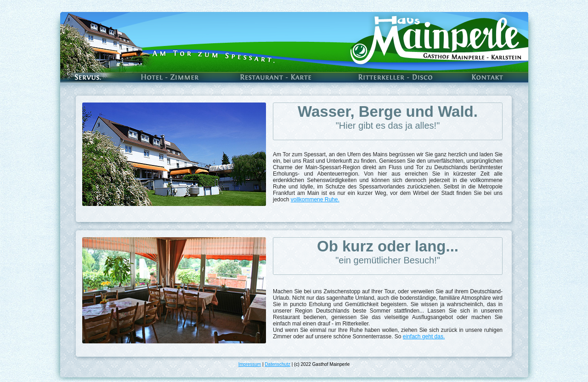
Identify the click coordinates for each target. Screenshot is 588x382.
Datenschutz (277, 364)
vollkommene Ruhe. (315, 200)
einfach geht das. (424, 336)
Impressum (250, 364)
